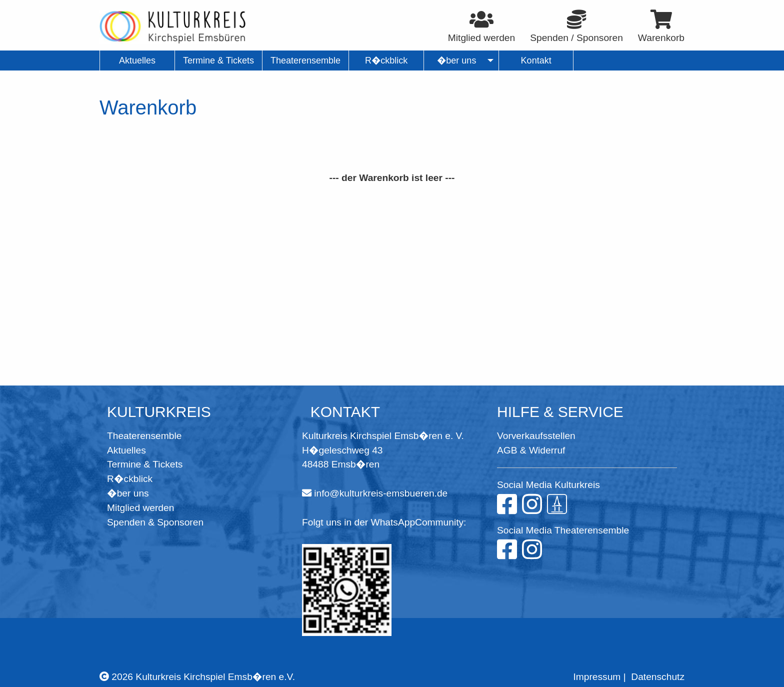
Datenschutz (658, 677)
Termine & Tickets (145, 464)
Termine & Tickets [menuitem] (218, 60)
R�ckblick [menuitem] (386, 60)
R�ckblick (130, 479)
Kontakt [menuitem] (536, 60)
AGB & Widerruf (531, 450)
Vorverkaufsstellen (536, 436)
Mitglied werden (140, 508)
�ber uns (128, 493)
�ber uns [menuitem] (457, 60)
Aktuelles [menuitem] (137, 60)
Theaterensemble (144, 436)
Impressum (597, 677)
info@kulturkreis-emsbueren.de (381, 493)
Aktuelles (126, 450)
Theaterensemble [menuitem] (305, 60)
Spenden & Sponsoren (155, 522)
